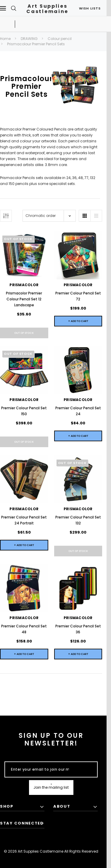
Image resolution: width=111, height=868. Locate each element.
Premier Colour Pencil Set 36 (78, 629)
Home (5, 39)
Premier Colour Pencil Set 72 (78, 296)
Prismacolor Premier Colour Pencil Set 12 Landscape (24, 299)
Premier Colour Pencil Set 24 (78, 411)
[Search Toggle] (14, 8)
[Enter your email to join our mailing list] (40, 769)
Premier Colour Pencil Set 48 (24, 629)
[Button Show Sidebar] (6, 216)
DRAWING (29, 39)
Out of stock (24, 333)
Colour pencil (60, 39)
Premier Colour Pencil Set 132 (78, 520)
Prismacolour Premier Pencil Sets (36, 44)
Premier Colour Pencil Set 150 (24, 411)
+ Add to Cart (78, 321)
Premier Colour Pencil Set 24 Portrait (24, 520)
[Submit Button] (51, 788)
